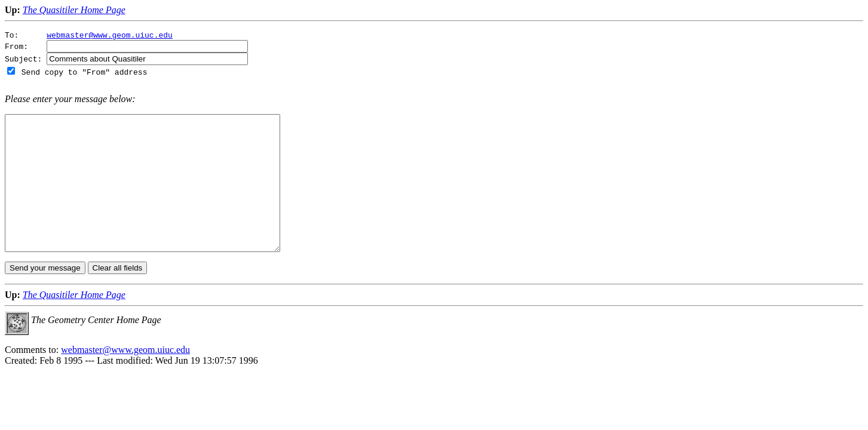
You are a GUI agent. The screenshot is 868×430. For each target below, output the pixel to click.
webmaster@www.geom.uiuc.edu (110, 36)
